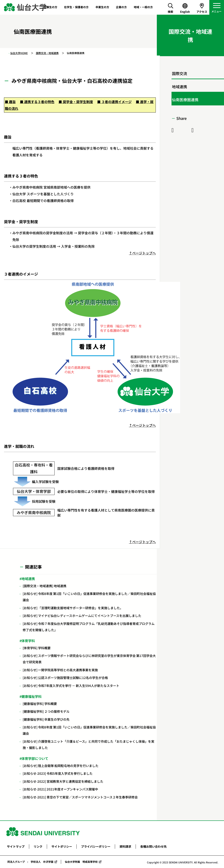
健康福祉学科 (31, 696)
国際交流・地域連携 (47, 53)
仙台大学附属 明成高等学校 (81, 862)
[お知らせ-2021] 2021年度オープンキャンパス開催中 (60, 789)
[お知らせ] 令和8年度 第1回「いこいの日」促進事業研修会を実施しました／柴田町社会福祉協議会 (89, 597)
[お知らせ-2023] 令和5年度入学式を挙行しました (58, 773)
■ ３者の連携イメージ (114, 102)
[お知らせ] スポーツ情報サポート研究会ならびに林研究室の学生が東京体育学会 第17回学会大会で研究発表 (89, 659)
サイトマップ (16, 846)
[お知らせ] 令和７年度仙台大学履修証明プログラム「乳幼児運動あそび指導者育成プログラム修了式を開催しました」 (89, 627)
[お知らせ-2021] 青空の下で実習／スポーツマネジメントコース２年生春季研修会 (80, 797)
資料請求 (125, 846)
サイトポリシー (62, 846)
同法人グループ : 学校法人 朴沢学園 (30, 862)
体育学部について (35, 758)
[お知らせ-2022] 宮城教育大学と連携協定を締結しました (63, 781)
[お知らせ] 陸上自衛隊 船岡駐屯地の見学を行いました (61, 766)
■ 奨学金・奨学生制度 (76, 102)
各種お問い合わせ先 (153, 846)
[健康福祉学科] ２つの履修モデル (46, 711)
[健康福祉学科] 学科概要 (40, 704)
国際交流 (179, 73)
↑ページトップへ (142, 253)
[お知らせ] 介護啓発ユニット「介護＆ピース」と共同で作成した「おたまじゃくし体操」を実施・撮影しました (88, 744)
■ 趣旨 (10, 102)
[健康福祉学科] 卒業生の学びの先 (46, 719)
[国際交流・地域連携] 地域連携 (45, 586)
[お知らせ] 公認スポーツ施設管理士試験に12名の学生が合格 (65, 678)
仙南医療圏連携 (185, 100)
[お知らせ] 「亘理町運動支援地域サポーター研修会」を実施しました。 (73, 608)
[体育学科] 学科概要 (37, 648)
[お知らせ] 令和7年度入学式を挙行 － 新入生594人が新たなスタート (71, 686)
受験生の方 (50, 7)
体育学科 (28, 641)
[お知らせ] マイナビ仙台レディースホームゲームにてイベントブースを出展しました (82, 616)
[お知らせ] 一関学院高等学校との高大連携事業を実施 (60, 670)
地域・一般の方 (143, 7)
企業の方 (121, 7)
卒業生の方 (102, 7)
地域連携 (28, 579)
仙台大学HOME (19, 53)
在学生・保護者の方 (76, 7)
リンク (38, 846)
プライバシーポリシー (96, 846)
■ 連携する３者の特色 (37, 102)
